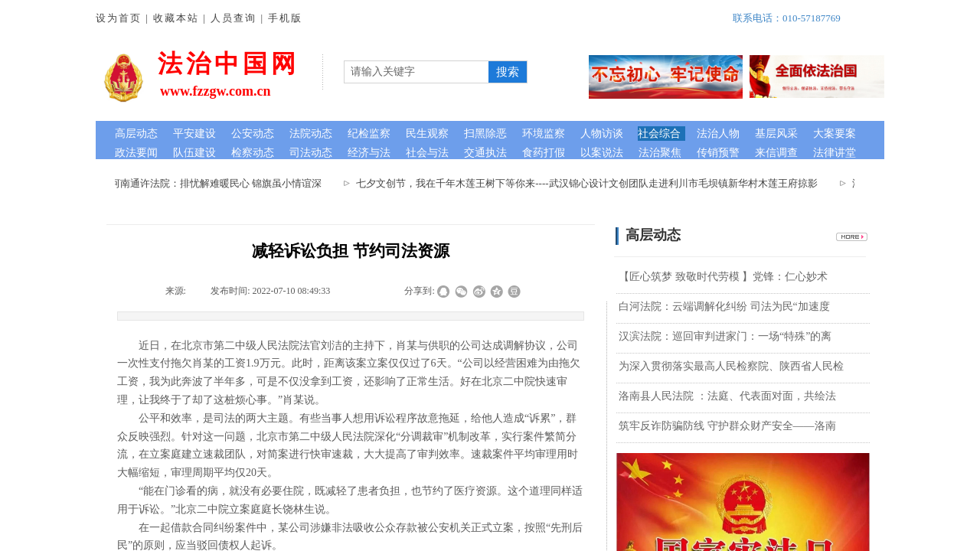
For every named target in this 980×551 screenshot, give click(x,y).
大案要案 (835, 134)
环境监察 (544, 134)
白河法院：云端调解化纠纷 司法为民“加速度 (724, 306)
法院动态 (311, 134)
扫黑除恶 (485, 134)
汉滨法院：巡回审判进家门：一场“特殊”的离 (725, 336)
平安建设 (194, 134)
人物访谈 (602, 134)
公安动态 (253, 134)
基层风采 (776, 134)
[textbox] (416, 72)
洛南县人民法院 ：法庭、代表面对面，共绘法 (727, 396)
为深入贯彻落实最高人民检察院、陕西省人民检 (731, 366)
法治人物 (718, 134)
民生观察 (427, 134)
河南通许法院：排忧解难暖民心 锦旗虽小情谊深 (220, 183)
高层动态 (136, 134)
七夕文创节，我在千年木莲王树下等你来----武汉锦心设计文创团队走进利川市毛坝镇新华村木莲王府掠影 (590, 183)
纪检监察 (369, 134)
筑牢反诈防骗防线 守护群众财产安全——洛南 (727, 426)
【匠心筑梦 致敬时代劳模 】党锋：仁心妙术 (723, 277)
